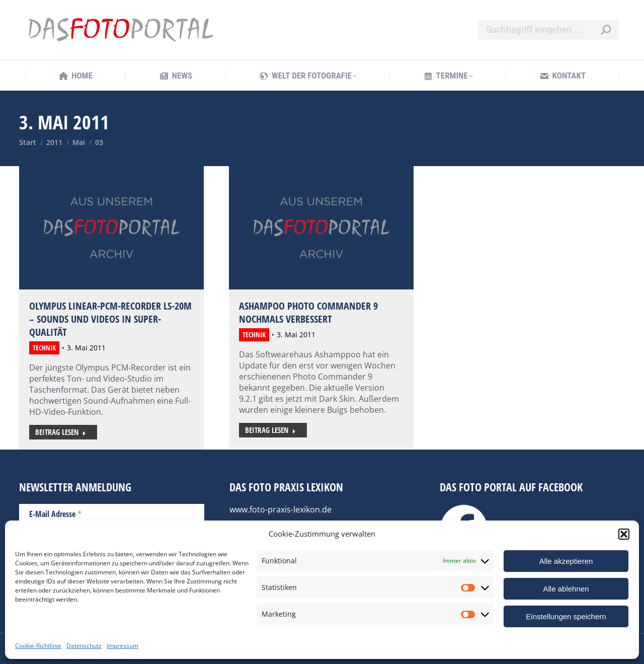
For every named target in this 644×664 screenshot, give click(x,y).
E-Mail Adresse (56, 513)
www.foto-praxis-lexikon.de (280, 509)
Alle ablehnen (566, 589)
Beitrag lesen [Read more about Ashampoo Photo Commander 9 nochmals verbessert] (270, 430)
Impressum (123, 646)
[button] (624, 534)
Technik (44, 348)
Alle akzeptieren (566, 561)
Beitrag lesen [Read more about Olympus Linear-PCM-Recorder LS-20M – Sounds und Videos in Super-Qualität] (61, 432)
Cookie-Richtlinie (38, 646)
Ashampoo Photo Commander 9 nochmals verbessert (308, 312)
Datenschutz (84, 646)
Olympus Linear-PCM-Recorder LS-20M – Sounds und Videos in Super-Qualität (110, 319)
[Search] (548, 30)
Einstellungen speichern (566, 616)
